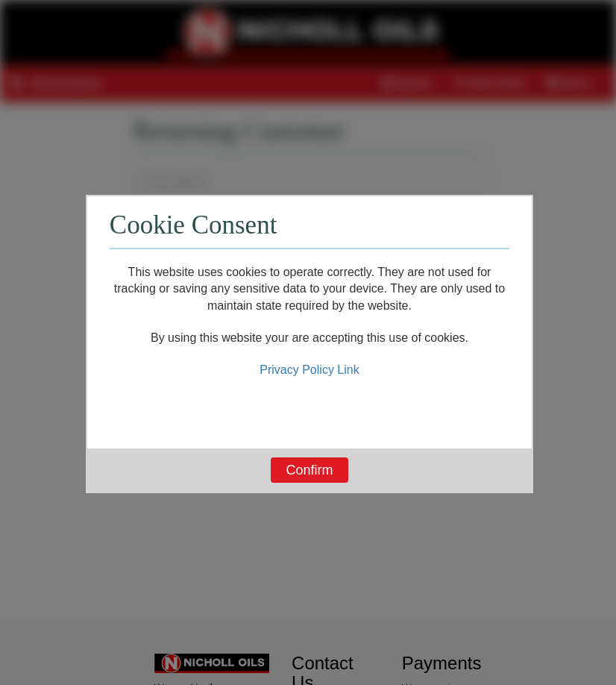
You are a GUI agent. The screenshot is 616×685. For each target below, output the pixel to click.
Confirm (309, 470)
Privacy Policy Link (309, 370)
